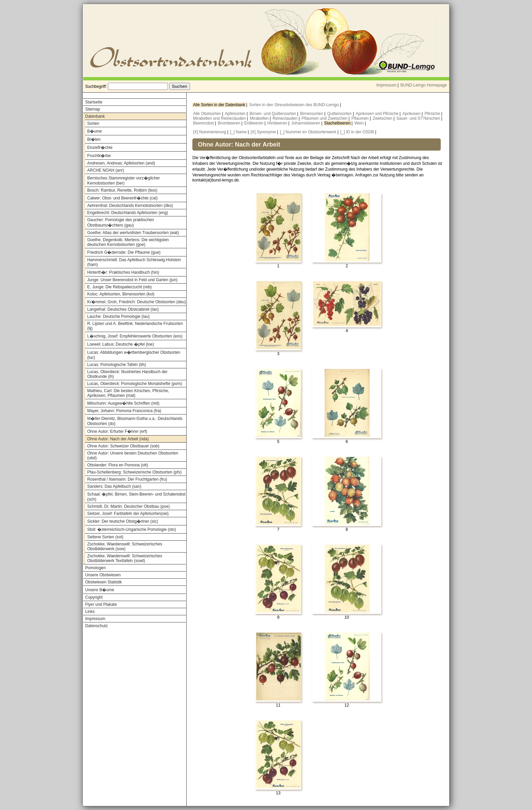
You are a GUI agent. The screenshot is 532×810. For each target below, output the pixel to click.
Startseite (94, 102)
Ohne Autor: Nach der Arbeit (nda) (118, 439)
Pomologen (96, 568)
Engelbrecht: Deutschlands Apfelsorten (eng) (128, 213)
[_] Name (238, 132)
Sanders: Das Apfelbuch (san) (114, 486)
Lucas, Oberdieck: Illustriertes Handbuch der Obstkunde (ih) (127, 374)
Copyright (94, 597)
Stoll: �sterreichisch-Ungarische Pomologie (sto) (131, 529)
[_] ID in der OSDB (357, 132)
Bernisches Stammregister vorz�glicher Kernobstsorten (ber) (123, 181)
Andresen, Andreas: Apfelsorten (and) (121, 163)
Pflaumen (361, 118)
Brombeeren (230, 123)
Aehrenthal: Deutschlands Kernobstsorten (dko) (130, 206)
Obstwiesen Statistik (103, 582)
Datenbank (95, 116)
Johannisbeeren (306, 123)
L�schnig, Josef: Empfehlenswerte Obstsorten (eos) (135, 336)
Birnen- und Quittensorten (273, 114)
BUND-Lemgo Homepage (424, 85)
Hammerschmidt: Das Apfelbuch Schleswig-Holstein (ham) (134, 262)
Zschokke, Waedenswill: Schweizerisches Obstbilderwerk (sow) (125, 546)
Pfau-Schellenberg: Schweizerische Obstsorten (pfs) (134, 472)
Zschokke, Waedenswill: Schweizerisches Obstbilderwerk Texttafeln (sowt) (125, 558)
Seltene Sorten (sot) (105, 537)
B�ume (94, 131)
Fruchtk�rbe (99, 156)
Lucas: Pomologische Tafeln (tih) (117, 365)
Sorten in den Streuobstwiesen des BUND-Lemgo (294, 105)
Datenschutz (97, 626)
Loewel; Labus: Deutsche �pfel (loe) (121, 344)
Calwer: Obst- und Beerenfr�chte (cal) (122, 198)
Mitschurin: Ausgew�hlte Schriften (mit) (123, 403)
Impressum (386, 85)
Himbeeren (278, 123)
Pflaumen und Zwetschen (325, 118)
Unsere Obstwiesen (103, 575)
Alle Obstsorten (207, 114)
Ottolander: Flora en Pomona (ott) (118, 465)
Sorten (93, 123)
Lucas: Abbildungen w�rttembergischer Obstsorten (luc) (134, 355)
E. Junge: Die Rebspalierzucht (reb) (119, 287)
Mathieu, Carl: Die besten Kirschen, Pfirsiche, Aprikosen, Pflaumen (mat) (128, 393)
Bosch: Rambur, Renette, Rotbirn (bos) (122, 190)
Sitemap (93, 109)
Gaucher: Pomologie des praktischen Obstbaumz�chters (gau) (121, 223)
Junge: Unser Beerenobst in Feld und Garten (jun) (132, 280)
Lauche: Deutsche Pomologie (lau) (118, 316)
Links (90, 612)
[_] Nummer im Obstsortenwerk (308, 132)
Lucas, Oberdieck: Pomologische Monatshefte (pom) (135, 384)
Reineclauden (286, 118)
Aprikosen (412, 114)
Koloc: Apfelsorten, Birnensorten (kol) (121, 294)
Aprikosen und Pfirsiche (377, 114)
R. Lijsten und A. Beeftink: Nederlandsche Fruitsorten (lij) (135, 326)
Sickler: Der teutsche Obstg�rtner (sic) (123, 521)
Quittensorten (340, 114)
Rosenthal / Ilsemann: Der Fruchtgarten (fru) (127, 479)
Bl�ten (94, 139)
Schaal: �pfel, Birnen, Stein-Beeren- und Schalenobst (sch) (136, 497)
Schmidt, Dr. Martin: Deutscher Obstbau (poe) (128, 506)
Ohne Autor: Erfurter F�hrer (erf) (117, 431)
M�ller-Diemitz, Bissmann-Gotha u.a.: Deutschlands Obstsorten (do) (135, 421)
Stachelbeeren (338, 123)
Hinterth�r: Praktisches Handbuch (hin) (123, 272)
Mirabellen (260, 118)
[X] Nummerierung (210, 132)
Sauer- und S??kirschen (419, 118)
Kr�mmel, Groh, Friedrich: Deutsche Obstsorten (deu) (137, 302)
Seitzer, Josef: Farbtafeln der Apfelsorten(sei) (128, 514)
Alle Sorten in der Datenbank (220, 105)
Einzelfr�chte (100, 148)
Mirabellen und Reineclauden (220, 118)
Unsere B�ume (100, 590)
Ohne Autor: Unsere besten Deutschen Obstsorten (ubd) (133, 456)
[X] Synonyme (263, 132)
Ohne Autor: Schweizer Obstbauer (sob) (123, 446)
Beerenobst (204, 123)
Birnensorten (312, 114)
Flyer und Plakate (101, 604)
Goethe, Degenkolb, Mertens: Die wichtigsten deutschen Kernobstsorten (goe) (128, 242)
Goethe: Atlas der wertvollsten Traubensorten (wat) (133, 233)
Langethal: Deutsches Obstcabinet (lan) (123, 309)
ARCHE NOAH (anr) (106, 170)
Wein (360, 123)
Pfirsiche (433, 114)
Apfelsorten (236, 114)
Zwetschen (383, 118)
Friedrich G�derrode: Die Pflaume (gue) (124, 252)
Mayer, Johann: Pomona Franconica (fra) (124, 411)
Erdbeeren (254, 123)
